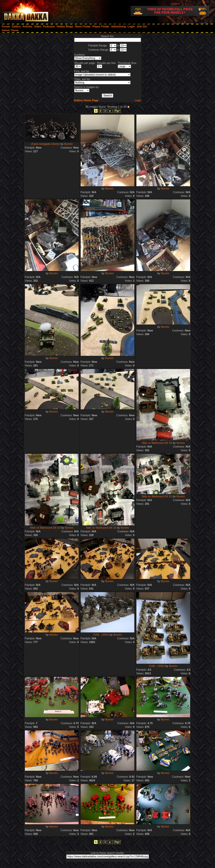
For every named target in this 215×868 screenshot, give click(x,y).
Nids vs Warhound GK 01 (157, 496)
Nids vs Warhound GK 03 (45, 528)
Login (138, 100)
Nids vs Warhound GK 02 (101, 528)
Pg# (117, 111)
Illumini (68, 144)
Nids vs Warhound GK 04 (157, 443)
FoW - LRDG (101, 635)
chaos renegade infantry (45, 144)
